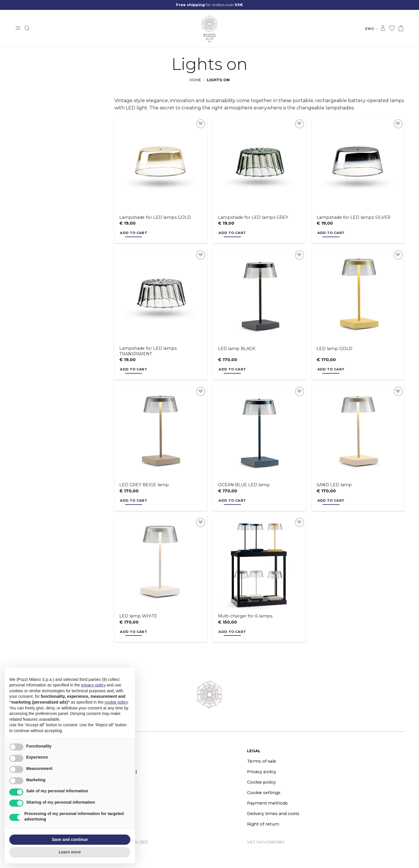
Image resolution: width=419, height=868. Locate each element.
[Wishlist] (392, 29)
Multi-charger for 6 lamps (245, 616)
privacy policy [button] (93, 685)
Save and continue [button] (70, 839)
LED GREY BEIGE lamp (144, 485)
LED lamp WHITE (138, 616)
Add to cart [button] (134, 233)
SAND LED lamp (334, 485)
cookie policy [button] (116, 702)
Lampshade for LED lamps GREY (253, 217)
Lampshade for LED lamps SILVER (354, 217)
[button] (18, 29)
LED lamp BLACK (237, 349)
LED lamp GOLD (334, 349)
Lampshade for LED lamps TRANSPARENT (148, 351)
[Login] (383, 29)
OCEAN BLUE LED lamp (244, 485)
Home (195, 80)
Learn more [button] (70, 852)
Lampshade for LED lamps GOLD (155, 217)
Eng (371, 29)
